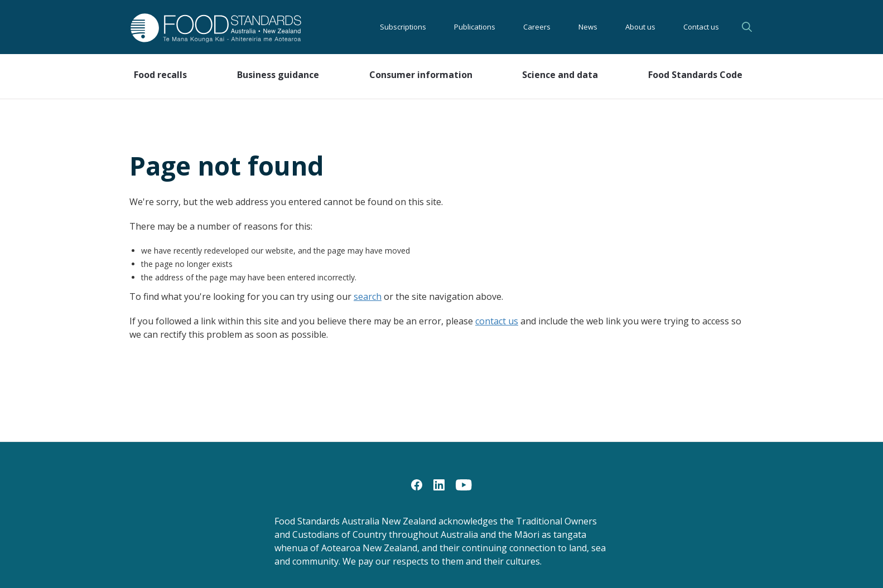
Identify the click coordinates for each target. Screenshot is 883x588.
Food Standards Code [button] (695, 75)
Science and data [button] (560, 75)
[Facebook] (417, 484)
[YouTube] (464, 484)
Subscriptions (403, 27)
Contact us (701, 27)
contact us (497, 321)
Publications (475, 27)
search (368, 297)
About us (640, 27)
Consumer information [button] (421, 75)
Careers (537, 27)
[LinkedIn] (439, 484)
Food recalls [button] (160, 75)
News (588, 27)
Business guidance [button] (278, 75)
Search (747, 27)
